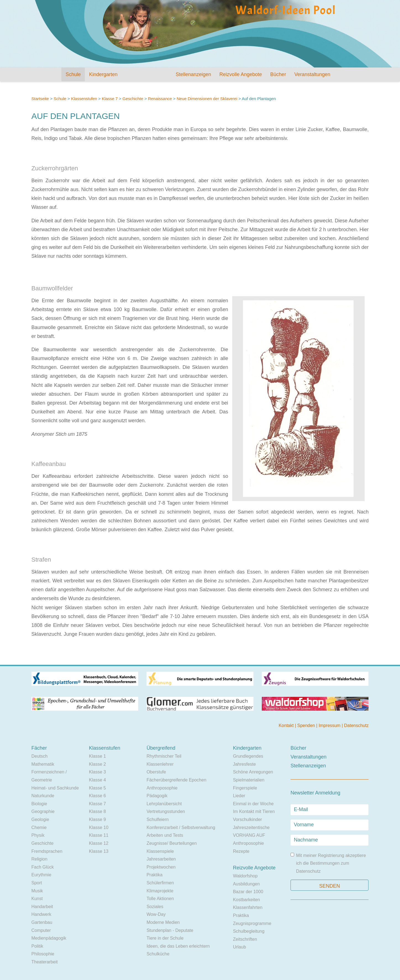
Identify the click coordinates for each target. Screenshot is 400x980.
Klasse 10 (99, 827)
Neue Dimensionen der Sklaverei (207, 99)
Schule (73, 74)
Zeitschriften (245, 939)
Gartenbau (42, 922)
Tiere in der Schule (165, 938)
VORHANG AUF (249, 835)
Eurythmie (41, 875)
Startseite (40, 99)
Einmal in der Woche (253, 804)
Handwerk (41, 914)
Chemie (39, 827)
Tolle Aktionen (160, 899)
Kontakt (287, 725)
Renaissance (160, 99)
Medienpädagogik (49, 938)
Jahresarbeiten (161, 859)
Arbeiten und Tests (165, 835)
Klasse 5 (97, 788)
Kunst (37, 899)
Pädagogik (157, 796)
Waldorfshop (245, 876)
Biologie (39, 804)
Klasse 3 (97, 772)
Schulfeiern (158, 819)
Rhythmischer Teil (164, 756)
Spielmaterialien (249, 780)
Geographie (43, 811)
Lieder (239, 796)
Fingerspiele (245, 788)
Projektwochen (161, 867)
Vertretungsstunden (166, 811)
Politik (37, 946)
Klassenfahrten (248, 907)
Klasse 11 (99, 835)
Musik (37, 891)
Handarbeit (42, 907)
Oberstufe (156, 772)
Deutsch (40, 756)
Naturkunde (43, 796)
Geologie (40, 819)
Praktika (155, 875)
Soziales (155, 907)
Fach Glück (43, 867)
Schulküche (158, 954)
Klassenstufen (84, 99)
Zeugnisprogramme (252, 923)
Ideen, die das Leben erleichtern (178, 946)
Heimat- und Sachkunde (55, 788)
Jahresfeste (245, 764)
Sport (37, 883)
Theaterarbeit (45, 962)
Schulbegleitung (249, 931)
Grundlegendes (248, 756)
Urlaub (240, 947)
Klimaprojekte (160, 891)
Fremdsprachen (47, 851)
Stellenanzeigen (193, 74)
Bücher (278, 74)
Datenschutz (356, 725)
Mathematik (43, 764)
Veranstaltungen (312, 74)
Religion (40, 859)
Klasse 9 (97, 819)
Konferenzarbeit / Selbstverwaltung (181, 827)
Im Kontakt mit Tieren (254, 811)
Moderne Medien (163, 922)
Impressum (330, 725)
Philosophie (43, 954)
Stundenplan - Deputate (170, 930)
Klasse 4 (97, 780)
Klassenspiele (160, 851)
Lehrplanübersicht (164, 804)
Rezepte (241, 851)
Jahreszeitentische (251, 827)
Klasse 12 (99, 843)
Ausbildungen (246, 884)
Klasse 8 (97, 811)
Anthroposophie (162, 788)
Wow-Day (156, 914)
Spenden (307, 725)
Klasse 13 (99, 851)
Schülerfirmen (160, 883)
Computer (41, 930)
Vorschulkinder (248, 819)
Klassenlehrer (160, 764)
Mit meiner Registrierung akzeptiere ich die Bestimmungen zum (328, 863)
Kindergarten (103, 74)
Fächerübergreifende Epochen (176, 780)
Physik (38, 835)
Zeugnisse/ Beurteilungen (172, 843)
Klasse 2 (97, 764)
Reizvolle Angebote (240, 74)
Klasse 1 (97, 756)
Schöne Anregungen (253, 772)
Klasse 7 (110, 99)
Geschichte (133, 99)
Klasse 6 (97, 796)
